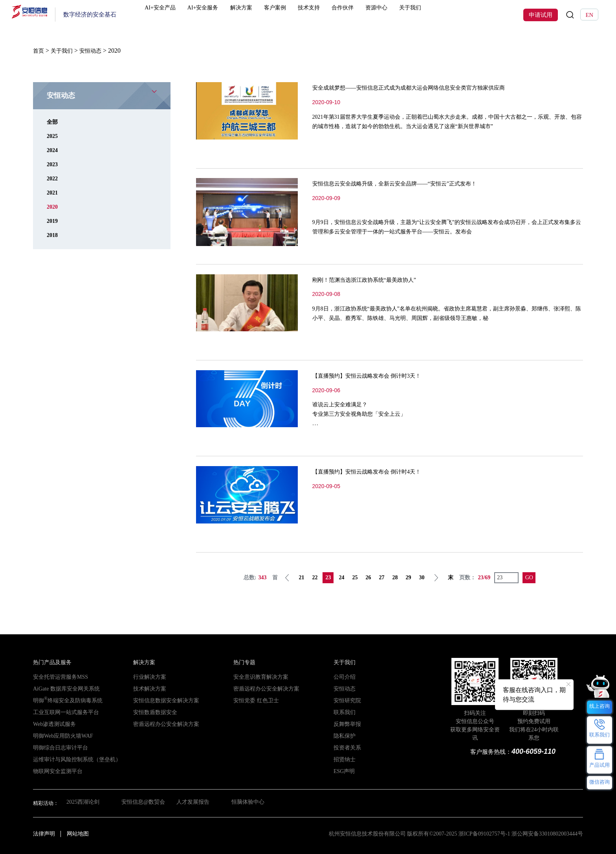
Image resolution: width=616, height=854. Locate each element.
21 (302, 577)
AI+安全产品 (176, 15)
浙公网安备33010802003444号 (547, 833)
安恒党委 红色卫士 (254, 700)
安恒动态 (344, 688)
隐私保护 (344, 736)
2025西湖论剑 (82, 803)
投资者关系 (346, 747)
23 (329, 577)
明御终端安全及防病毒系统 (65, 700)
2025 (53, 135)
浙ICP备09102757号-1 (484, 833)
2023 (53, 164)
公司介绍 (344, 677)
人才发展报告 (196, 803)
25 (356, 577)
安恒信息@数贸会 (144, 803)
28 (396, 577)
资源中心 (400, 15)
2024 (53, 150)
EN (589, 15)
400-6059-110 (532, 751)
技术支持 (330, 15)
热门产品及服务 (51, 662)
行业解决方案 (148, 677)
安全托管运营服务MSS (59, 677)
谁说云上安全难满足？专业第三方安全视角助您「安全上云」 (366, 413)
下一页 (437, 577)
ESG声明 (344, 771)
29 (409, 577)
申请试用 (541, 15)
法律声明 (44, 833)
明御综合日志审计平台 (59, 747)
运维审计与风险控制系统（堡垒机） (74, 759)
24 (342, 577)
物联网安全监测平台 (56, 771)
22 (315, 577)
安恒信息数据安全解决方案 (164, 700)
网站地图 (78, 833)
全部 (53, 121)
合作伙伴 (365, 15)
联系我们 (344, 712)
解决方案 (261, 15)
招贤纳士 (344, 759)
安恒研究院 (346, 700)
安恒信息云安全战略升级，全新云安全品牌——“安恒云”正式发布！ (418, 183)
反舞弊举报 (346, 724)
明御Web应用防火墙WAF (61, 736)
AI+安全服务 (221, 15)
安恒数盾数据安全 (154, 712)
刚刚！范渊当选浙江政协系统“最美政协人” (379, 279)
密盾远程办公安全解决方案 (164, 724)
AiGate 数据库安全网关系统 (64, 688)
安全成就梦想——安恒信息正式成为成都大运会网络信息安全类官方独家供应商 (436, 87)
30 (422, 577)
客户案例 (296, 15)
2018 (53, 234)
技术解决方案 (148, 688)
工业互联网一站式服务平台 (64, 712)
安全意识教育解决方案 (259, 677)
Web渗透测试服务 (53, 724)
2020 (53, 206)
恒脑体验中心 (253, 803)
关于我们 (435, 15)
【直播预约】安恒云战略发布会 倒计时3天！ (382, 375)
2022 (53, 178)
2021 (53, 192)
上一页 (288, 577)
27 (382, 577)
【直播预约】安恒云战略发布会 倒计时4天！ (382, 471)
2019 (53, 220)
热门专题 (244, 662)
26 (369, 577)
